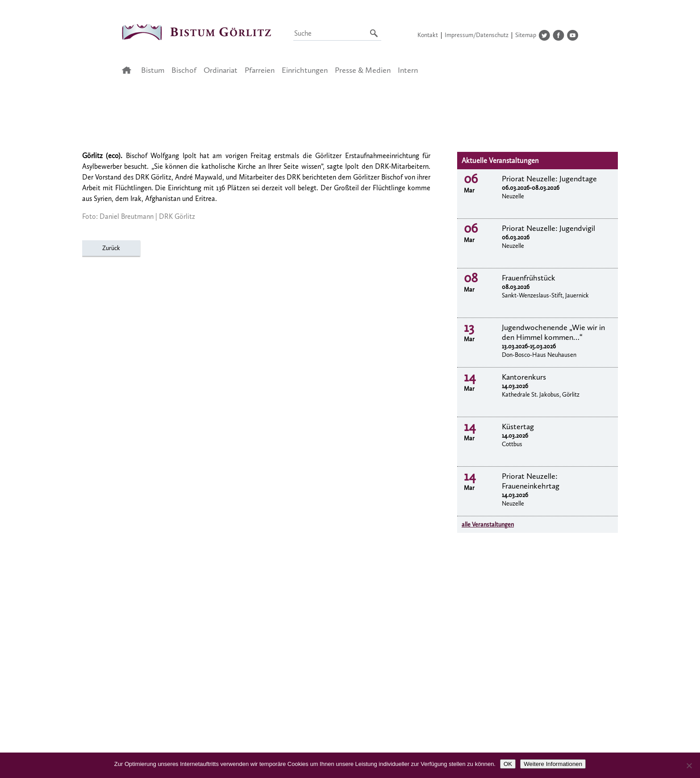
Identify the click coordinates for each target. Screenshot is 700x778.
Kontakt (428, 35)
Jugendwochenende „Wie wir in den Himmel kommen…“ (553, 332)
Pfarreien (260, 70)
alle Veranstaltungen (488, 525)
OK (508, 764)
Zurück (111, 248)
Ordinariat (221, 70)
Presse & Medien (363, 70)
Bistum (153, 70)
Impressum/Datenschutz (477, 35)
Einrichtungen (305, 70)
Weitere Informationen (553, 764)
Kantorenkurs (524, 377)
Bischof (184, 70)
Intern (408, 70)
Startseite (129, 70)
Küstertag (518, 427)
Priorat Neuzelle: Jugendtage (549, 179)
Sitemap (526, 35)
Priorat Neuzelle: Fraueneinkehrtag (531, 481)
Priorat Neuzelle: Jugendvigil (548, 228)
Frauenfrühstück (529, 278)
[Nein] (689, 765)
